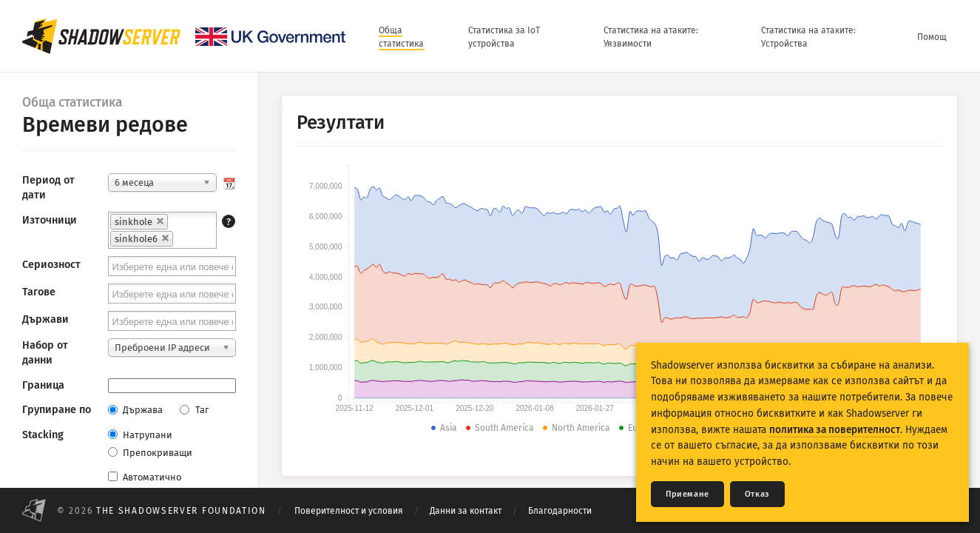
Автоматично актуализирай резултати (170, 485)
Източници (50, 220)
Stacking (43, 435)
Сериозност (51, 265)
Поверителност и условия (349, 511)
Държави (45, 319)
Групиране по (57, 410)
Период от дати (48, 188)
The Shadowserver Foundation (181, 511)
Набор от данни (45, 353)
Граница (43, 385)
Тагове (39, 292)
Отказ (757, 494)
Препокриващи (150, 453)
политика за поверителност (835, 430)
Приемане (687, 494)
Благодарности (560, 511)
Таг (194, 410)
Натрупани (140, 435)
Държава (135, 410)
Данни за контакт (466, 511)
